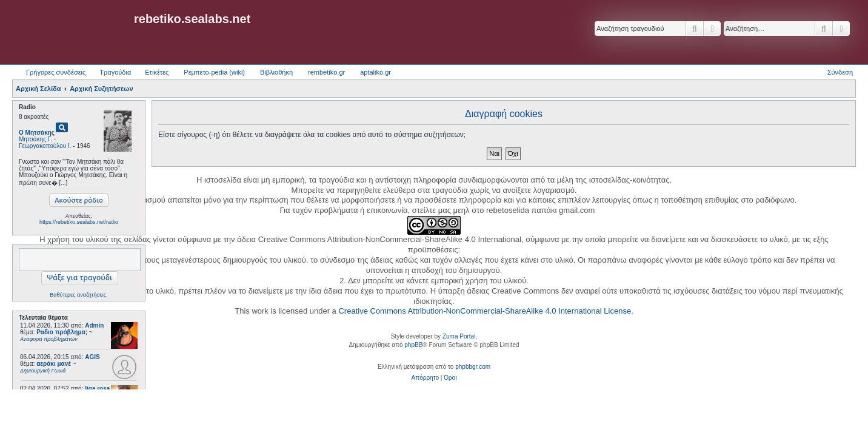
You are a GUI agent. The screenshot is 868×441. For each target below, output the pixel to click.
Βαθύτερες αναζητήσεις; (78, 295)
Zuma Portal (459, 336)
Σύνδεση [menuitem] (840, 72)
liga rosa (97, 389)
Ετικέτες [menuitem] (157, 72)
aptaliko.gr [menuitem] (376, 72)
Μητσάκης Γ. (35, 139)
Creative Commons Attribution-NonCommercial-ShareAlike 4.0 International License (485, 311)
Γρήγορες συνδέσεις (56, 72)
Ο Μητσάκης (37, 133)
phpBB (413, 345)
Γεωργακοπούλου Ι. (45, 146)
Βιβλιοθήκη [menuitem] (276, 72)
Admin (94, 325)
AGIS (92, 357)
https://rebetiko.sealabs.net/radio (79, 222)
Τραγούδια (115, 72)
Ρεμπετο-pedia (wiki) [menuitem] (214, 72)
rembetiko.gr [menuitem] (326, 72)
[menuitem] (425, 378)
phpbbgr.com (473, 367)
